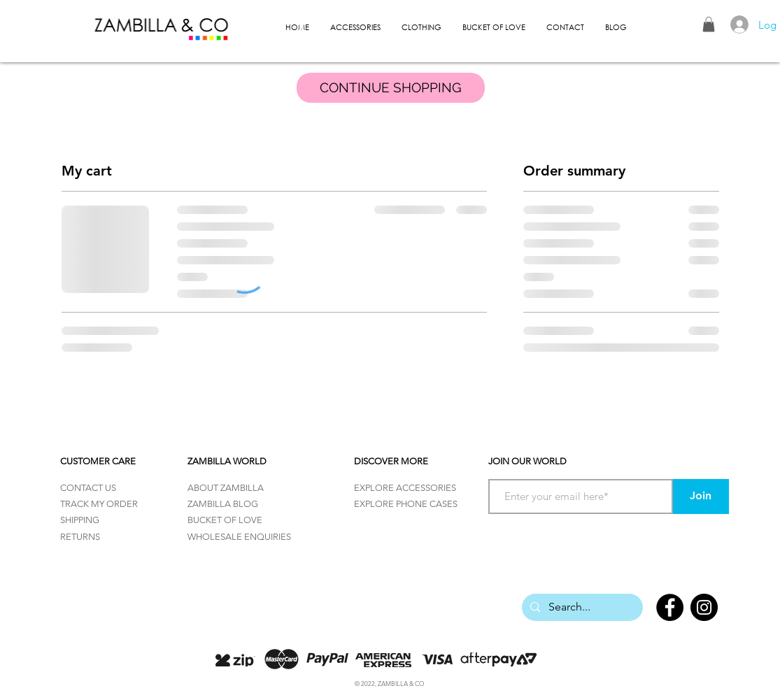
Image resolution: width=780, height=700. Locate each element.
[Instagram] (704, 607)
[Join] (701, 497)
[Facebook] (670, 607)
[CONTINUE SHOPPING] (391, 88)
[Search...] (581, 607)
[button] (709, 24)
